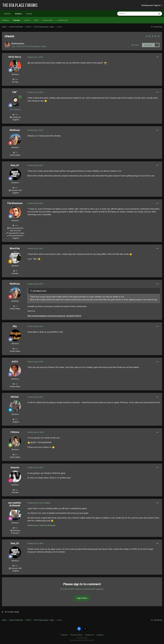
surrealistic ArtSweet (15, 504)
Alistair (15, 397)
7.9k (15, 115)
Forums (17, 20)
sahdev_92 (17, 117)
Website (7, 14)
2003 (15, 362)
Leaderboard (63, 20)
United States (15, 155)
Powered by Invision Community (82, 640)
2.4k (15, 225)
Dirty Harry (19, 43)
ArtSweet (16, 530)
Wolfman (15, 130)
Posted (35, 57)
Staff (36, 20)
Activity (29, 14)
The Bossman (15, 203)
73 (15, 152)
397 (15, 419)
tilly (15, 326)
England (15, 120)
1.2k (15, 384)
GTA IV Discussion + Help (35, 46)
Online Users (48, 20)
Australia (15, 492)
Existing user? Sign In (152, 5)
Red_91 (15, 165)
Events (27, 20)
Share (135, 45)
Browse (18, 15)
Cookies (100, 635)
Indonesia (15, 533)
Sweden (15, 273)
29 (15, 271)
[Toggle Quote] (31, 291)
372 (15, 455)
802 (15, 528)
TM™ (15, 92)
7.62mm (15, 432)
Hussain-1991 (17, 190)
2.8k (15, 79)
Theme (64, 635)
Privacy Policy (76, 635)
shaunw (15, 467)
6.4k (15, 188)
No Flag (15, 82)
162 (15, 490)
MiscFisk (15, 248)
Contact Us (89, 635)
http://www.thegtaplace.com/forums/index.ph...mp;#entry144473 (54, 316)
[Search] (130, 14)
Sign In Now (82, 598)
